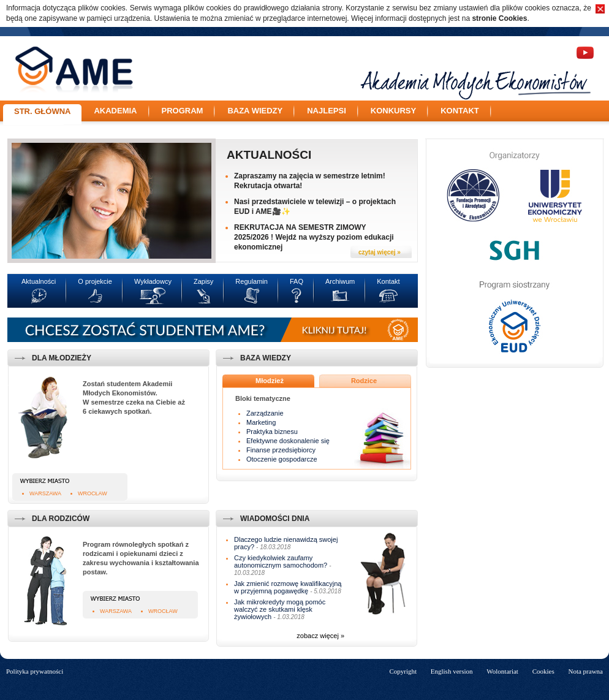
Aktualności (269, 155)
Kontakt (460, 111)
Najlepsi (327, 111)
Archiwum (340, 281)
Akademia (115, 111)
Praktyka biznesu (272, 432)
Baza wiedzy (255, 111)
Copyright (403, 671)
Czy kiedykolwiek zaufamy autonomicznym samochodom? (281, 561)
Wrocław (93, 493)
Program (183, 111)
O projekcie (95, 281)
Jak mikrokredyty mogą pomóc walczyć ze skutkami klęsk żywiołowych (280, 609)
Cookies (543, 671)
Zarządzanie (265, 413)
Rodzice (364, 381)
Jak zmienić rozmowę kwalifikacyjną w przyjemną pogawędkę (288, 587)
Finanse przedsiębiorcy (281, 450)
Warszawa (45, 493)
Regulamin (252, 281)
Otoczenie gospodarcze (282, 459)
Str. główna (42, 111)
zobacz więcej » (320, 636)
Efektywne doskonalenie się (288, 441)
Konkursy (393, 111)
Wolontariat (502, 671)
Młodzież (270, 381)
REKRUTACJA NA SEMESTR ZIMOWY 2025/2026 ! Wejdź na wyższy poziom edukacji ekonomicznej (314, 237)
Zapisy (203, 281)
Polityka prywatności (35, 671)
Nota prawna (585, 671)
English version (452, 671)
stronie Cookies (499, 18)
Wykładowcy (153, 281)
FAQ (297, 281)
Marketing (261, 422)
